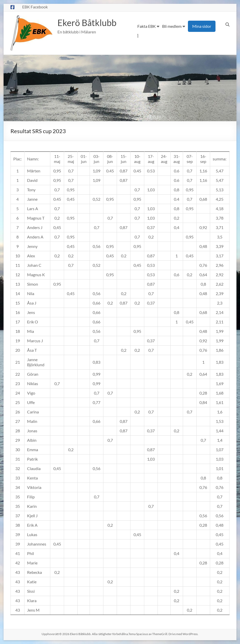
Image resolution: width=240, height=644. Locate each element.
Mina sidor (202, 26)
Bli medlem (172, 26)
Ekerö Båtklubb (88, 23)
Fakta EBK (147, 26)
